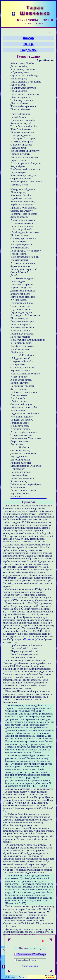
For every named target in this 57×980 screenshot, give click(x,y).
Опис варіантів (30, 966)
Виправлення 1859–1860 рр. (30, 954)
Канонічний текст (27, 960)
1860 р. (29, 44)
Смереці (23, 977)
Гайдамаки (28, 50)
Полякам (28, 639)
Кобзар (29, 38)
